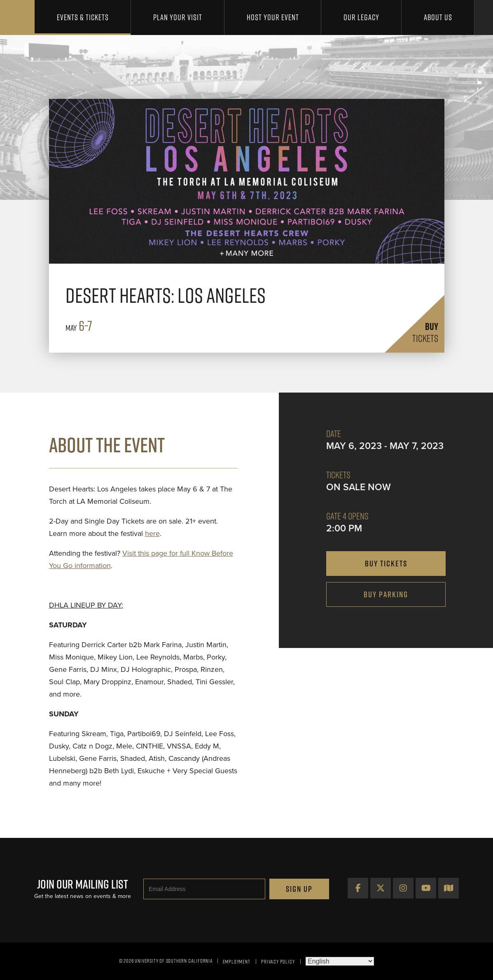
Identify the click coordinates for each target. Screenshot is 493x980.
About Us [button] (438, 17)
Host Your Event (273, 17)
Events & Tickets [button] (83, 17)
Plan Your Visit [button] (178, 17)
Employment (237, 961)
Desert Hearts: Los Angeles (166, 295)
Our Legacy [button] (361, 17)
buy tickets (386, 564)
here (152, 533)
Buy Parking (386, 594)
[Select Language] (340, 961)
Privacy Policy (278, 961)
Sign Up (299, 889)
